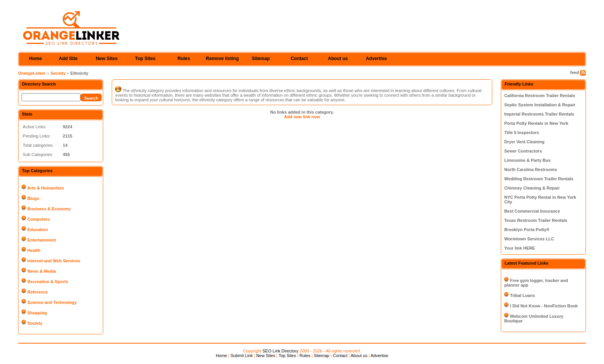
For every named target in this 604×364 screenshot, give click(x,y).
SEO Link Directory (280, 351)
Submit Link (241, 356)
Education (38, 230)
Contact (299, 59)
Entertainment (42, 240)
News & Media (42, 271)
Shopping (37, 313)
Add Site (68, 59)
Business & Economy (49, 209)
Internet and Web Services (54, 261)
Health (34, 250)
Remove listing (222, 59)
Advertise (377, 59)
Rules (184, 59)
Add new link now (302, 117)
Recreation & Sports (48, 282)
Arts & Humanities (46, 188)
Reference (38, 292)
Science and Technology (52, 302)
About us (338, 59)
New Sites (107, 59)
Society (58, 73)
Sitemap (261, 59)
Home (35, 59)
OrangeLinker (32, 73)
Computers (39, 219)
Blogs (33, 198)
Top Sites (145, 59)
